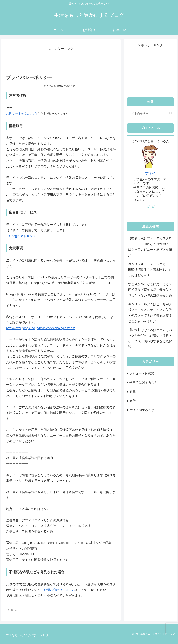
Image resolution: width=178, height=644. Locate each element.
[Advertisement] (61, 60)
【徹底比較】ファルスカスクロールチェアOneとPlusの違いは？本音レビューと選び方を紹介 (150, 247)
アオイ (150, 173)
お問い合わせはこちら (22, 114)
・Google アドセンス (21, 236)
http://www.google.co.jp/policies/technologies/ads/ (40, 328)
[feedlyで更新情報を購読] (148, 207)
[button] (171, 113)
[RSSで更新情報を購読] (153, 207)
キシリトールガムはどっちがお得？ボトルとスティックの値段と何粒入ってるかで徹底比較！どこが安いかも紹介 (150, 313)
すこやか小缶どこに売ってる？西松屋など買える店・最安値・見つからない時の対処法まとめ (150, 290)
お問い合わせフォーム (59, 590)
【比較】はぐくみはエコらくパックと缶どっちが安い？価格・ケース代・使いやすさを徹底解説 (150, 338)
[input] (150, 113)
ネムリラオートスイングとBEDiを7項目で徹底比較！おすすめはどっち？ (150, 270)
